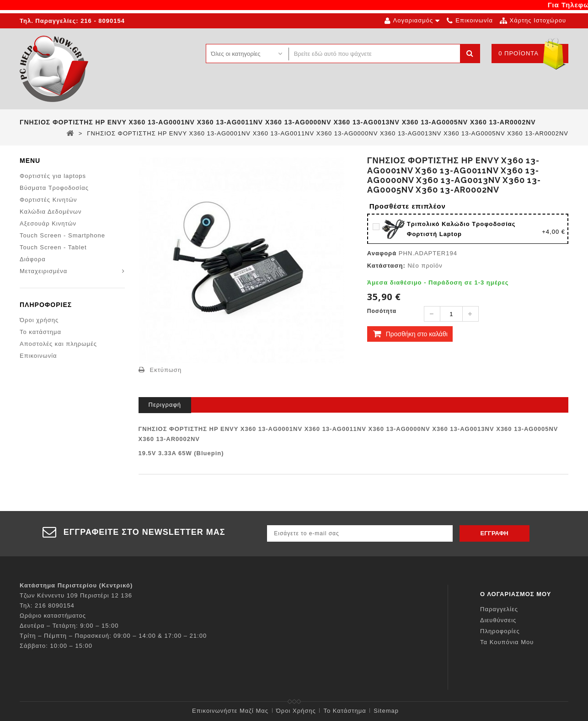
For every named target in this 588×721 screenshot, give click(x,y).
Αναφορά (382, 253)
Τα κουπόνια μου (507, 642)
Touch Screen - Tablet (53, 247)
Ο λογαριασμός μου (516, 594)
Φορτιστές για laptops (53, 176)
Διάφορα (33, 259)
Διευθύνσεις (498, 620)
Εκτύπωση (166, 370)
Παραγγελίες (499, 609)
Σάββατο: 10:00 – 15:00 (56, 646)
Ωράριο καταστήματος (53, 616)
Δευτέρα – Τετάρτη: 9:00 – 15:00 (69, 626)
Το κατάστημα (40, 333)
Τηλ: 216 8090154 (47, 605)
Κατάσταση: (386, 266)
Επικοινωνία (38, 357)
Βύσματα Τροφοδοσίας (54, 188)
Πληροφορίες (46, 306)
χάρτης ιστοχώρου (538, 20)
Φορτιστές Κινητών (48, 200)
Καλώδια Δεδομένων (51, 212)
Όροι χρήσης (39, 321)
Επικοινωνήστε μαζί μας (230, 711)
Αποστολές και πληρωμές (58, 345)
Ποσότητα (382, 311)
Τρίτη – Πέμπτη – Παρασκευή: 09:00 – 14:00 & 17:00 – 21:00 (113, 636)
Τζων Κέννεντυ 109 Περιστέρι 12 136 (76, 595)
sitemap (386, 711)
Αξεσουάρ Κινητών (48, 223)
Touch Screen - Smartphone (62, 235)
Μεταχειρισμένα (43, 271)
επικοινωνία (474, 20)
